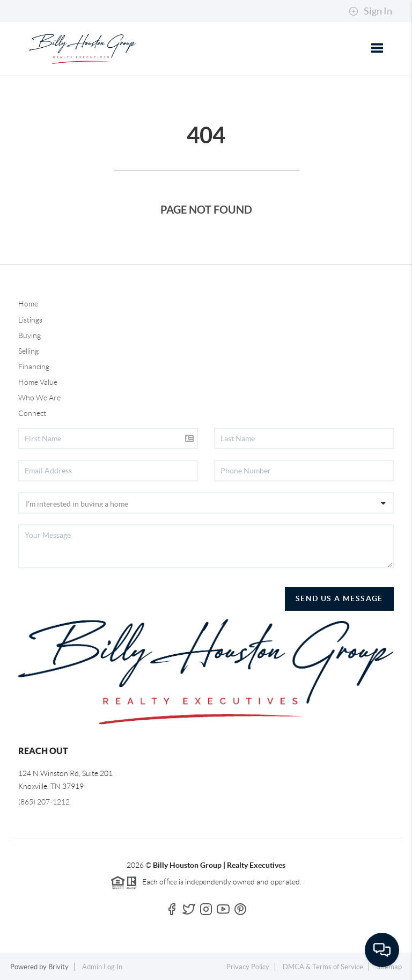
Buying (30, 335)
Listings (30, 320)
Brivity (58, 967)
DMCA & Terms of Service (323, 967)
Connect (32, 413)
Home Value (38, 382)
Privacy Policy (248, 967)
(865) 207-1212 (44, 802)
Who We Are (39, 398)
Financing (34, 367)
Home (28, 304)
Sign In (370, 11)
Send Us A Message (339, 598)
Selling (28, 351)
